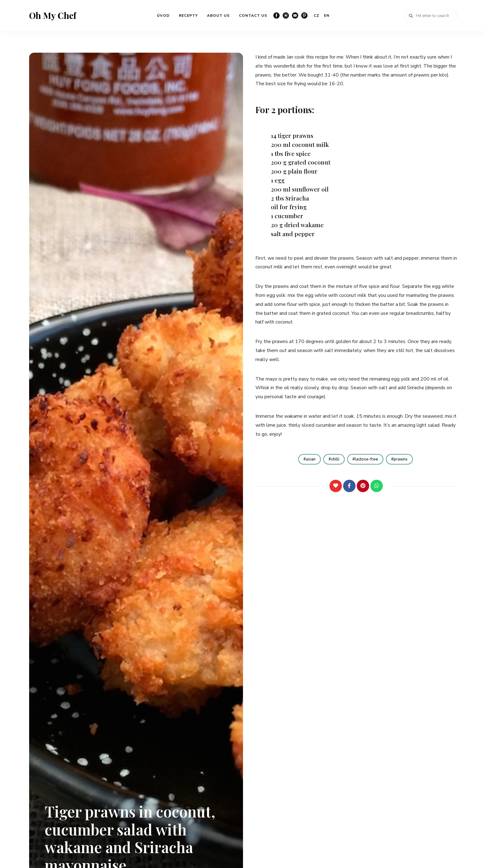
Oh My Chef (53, 15)
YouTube (295, 15)
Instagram (286, 15)
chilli (334, 459)
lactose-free (367, 459)
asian (307, 459)
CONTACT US (253, 15)
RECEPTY (188, 15)
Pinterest (304, 15)
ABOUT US (218, 15)
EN (327, 15)
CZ (316, 15)
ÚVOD (163, 15)
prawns (404, 459)
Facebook (276, 15)
